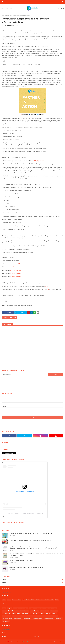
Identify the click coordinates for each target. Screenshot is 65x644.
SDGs (55, 608)
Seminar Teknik (58, 619)
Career (9, 600)
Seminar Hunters (6, 25)
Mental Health (24, 608)
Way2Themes (14, 642)
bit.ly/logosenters (39, 161)
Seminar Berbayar (45, 611)
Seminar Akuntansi (24, 611)
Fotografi (9, 608)
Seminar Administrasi (13, 611)
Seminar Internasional (51, 613)
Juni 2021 (33, 582)
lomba (57, 600)
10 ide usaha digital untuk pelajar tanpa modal (22, 560)
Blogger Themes (27, 642)
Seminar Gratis (34, 613)
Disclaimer (4, 637)
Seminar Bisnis (54, 611)
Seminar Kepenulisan (17, 616)
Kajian (28, 600)
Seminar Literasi (17, 619)
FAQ (48, 289)
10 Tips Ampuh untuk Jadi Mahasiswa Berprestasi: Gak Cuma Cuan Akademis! (30, 540)
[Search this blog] (25, 375)
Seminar (47, 600)
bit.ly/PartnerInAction (16, 264)
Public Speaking (40, 600)
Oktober (31, 608)
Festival (19, 600)
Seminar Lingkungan (7, 619)
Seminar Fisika (25, 613)
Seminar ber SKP (6, 621)
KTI (23, 600)
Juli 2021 (33, 580)
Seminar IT (42, 613)
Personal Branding (39, 608)
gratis (52, 600)
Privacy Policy (36, 637)
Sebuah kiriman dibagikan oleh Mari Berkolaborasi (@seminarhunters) (25, 513)
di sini (47, 286)
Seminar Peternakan (48, 619)
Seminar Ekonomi (6, 613)
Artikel (4, 600)
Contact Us (61, 642)
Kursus (33, 600)
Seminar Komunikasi (52, 616)
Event (14, 600)
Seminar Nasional (27, 619)
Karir (18, 608)
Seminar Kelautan (7, 616)
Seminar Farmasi (16, 613)
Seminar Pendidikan (37, 619)
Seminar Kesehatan (28, 616)
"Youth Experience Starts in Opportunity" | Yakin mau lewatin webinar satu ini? (31, 533)
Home (3, 16)
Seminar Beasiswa (34, 611)
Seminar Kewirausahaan (40, 616)
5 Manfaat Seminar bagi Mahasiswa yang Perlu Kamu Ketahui (26, 567)
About (56, 642)
